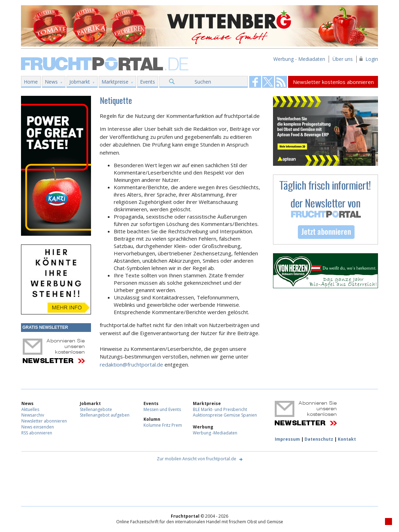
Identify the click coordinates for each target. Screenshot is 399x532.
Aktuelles (30, 409)
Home (31, 82)
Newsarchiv (33, 415)
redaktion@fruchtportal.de (131, 364)
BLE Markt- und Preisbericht (220, 409)
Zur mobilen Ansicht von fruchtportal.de (197, 459)
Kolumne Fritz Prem (163, 425)
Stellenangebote (96, 409)
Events (148, 82)
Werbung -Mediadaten (215, 433)
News (51, 82)
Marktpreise (115, 82)
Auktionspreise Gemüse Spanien (225, 415)
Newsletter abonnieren (44, 421)
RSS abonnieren (37, 433)
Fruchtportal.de (106, 63)
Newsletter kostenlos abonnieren (333, 82)
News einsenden (38, 427)
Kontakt (347, 439)
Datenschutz (319, 439)
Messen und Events (162, 409)
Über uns (343, 59)
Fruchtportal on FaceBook (255, 82)
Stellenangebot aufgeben (105, 415)
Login (372, 59)
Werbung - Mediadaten (299, 59)
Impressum (287, 439)
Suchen (203, 82)
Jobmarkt (80, 82)
